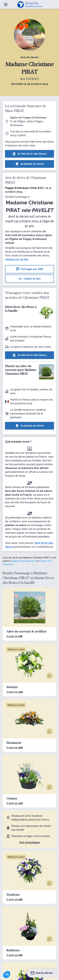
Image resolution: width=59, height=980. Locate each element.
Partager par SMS (30, 269)
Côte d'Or (37, 188)
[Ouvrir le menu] (6, 4)
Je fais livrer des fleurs (29, 154)
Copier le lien (29, 279)
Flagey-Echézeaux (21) (24, 561)
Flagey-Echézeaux (17, 188)
